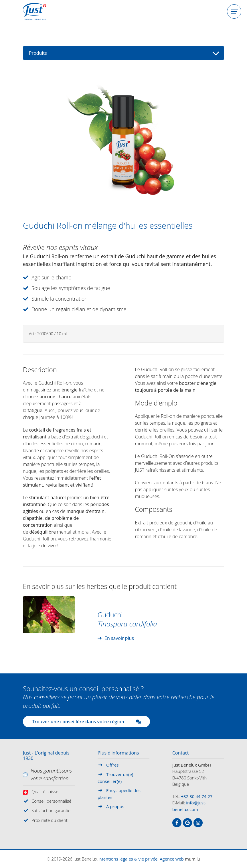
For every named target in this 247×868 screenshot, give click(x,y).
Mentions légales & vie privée (128, 859)
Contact (180, 753)
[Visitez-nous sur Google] (187, 823)
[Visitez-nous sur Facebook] (177, 823)
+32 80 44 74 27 (197, 796)
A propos (115, 806)
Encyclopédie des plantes (119, 794)
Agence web (172, 859)
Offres (112, 765)
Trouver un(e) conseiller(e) (115, 778)
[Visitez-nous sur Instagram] (198, 823)
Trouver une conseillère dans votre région (86, 722)
